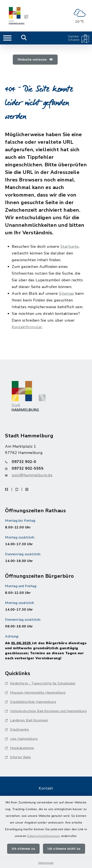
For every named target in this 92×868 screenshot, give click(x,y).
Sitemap (67, 293)
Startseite (70, 246)
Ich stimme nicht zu (64, 849)
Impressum (46, 863)
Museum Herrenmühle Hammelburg (35, 693)
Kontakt (46, 788)
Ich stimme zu (23, 849)
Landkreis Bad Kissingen (27, 720)
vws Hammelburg (21, 739)
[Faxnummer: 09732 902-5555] (46, 468)
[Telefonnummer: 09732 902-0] (46, 462)
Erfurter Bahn (18, 757)
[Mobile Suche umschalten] (24, 38)
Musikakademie (20, 748)
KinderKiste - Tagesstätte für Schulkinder (40, 683)
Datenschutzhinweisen (44, 836)
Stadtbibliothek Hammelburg (30, 702)
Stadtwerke (17, 730)
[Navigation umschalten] (7, 38)
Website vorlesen (35, 60)
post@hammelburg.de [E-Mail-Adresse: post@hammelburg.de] (32, 475)
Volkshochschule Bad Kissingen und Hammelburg (46, 711)
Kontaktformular (27, 327)
